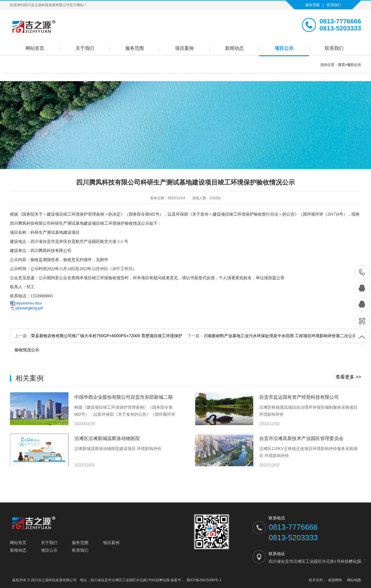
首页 (342, 65)
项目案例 (184, 48)
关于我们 (85, 48)
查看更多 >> (348, 377)
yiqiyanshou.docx (29, 303)
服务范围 (312, 5)
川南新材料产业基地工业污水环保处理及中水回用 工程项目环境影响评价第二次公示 (280, 336)
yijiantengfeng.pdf (29, 308)
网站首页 (35, 48)
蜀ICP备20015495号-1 (204, 580)
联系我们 (334, 5)
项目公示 (284, 48)
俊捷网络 (335, 580)
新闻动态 (234, 48)
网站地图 (354, 580)
